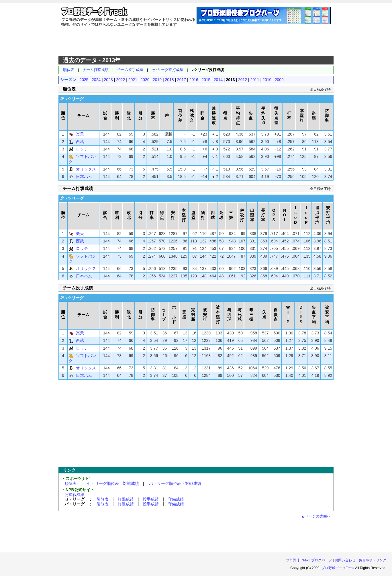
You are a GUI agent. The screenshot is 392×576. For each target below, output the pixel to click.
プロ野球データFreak (338, 568)
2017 (182, 80)
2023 (108, 80)
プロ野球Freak (297, 560)
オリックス (86, 169)
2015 (206, 80)
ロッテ (82, 149)
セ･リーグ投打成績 (167, 70)
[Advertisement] (196, 42)
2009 (279, 80)
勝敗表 (103, 499)
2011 (255, 80)
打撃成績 (126, 499)
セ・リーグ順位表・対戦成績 (113, 483)
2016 (194, 80)
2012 (243, 80)
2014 (218, 80)
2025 (84, 80)
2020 (145, 80)
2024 (96, 80)
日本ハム (84, 177)
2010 (267, 80)
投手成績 (151, 499)
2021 (133, 80)
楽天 (80, 134)
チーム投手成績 (130, 70)
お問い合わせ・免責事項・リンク (360, 560)
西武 (80, 142)
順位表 (69, 70)
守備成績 (176, 499)
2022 (120, 80)
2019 (157, 80)
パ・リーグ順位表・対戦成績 (175, 483)
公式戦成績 (75, 495)
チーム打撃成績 (96, 70)
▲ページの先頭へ (316, 516)
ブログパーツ (322, 560)
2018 (169, 80)
